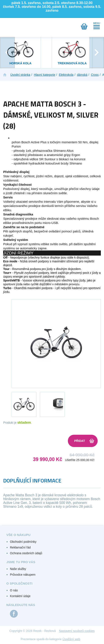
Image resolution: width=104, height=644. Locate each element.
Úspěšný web (71, 639)
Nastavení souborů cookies (77, 631)
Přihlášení (19, 26)
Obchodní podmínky (23, 542)
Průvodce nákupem (23, 575)
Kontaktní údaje (20, 596)
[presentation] (7, 53)
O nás (14, 590)
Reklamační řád (20, 547)
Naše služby (18, 569)
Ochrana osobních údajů (26, 553)
